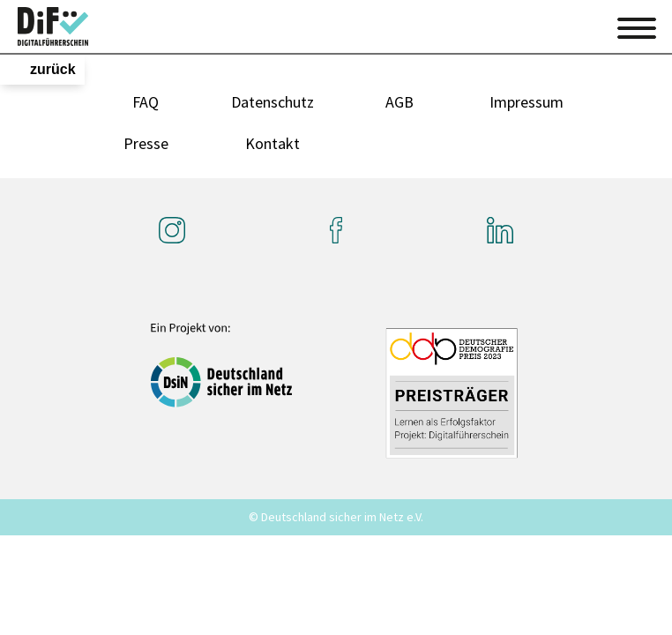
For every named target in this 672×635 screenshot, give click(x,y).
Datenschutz (273, 102)
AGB (399, 102)
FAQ (146, 102)
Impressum (526, 102)
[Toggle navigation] (637, 26)
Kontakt (273, 143)
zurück (53, 69)
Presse (146, 143)
